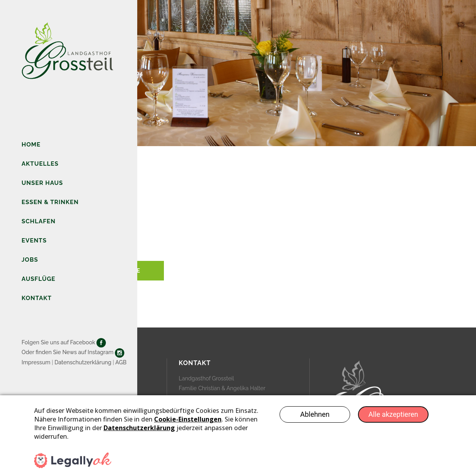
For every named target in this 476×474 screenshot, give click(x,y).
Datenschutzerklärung (83, 362)
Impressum (36, 362)
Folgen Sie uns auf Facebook (58, 342)
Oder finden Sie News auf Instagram (67, 352)
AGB (121, 362)
